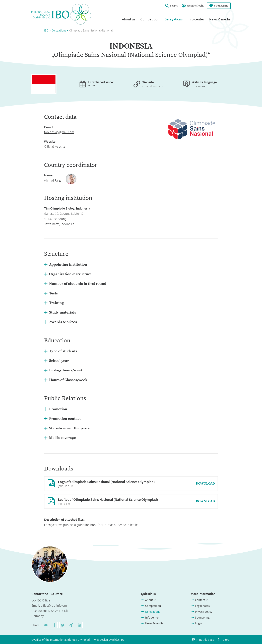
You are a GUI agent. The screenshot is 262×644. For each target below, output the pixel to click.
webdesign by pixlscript (109, 640)
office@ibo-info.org (54, 605)
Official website (153, 86)
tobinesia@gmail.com (59, 132)
